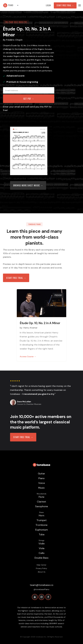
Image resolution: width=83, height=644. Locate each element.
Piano (41, 478)
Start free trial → (16, 278)
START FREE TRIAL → (23, 437)
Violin (42, 544)
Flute (41, 497)
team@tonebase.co (42, 585)
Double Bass (41, 558)
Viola (42, 548)
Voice (42, 483)
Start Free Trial (65, 5)
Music (42, 488)
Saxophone (42, 506)
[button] (14, 5)
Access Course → (28, 357)
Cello (42, 553)
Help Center (41, 565)
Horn (41, 515)
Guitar (41, 474)
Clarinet (41, 502)
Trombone (41, 525)
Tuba (42, 534)
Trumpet (42, 520)
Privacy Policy (41, 568)
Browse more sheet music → (28, 185)
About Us (42, 572)
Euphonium (42, 530)
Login (48, 5)
